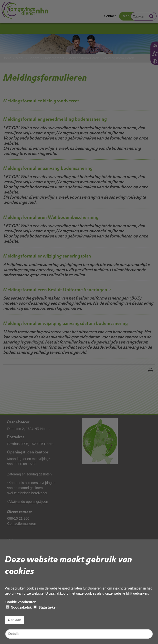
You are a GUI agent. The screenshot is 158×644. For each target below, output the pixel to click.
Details (14, 634)
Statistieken (45, 607)
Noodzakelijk (19, 607)
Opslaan (15, 620)
